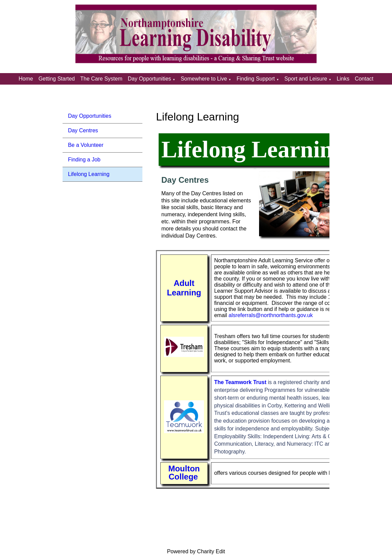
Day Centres (83, 130)
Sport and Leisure (306, 79)
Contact (364, 79)
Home (26, 79)
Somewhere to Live (204, 79)
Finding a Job (84, 160)
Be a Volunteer (86, 145)
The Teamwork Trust (240, 382)
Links (343, 79)
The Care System (101, 79)
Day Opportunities (149, 79)
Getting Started (57, 79)
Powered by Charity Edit (196, 551)
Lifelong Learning (89, 174)
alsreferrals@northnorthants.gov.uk (271, 315)
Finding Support (256, 79)
